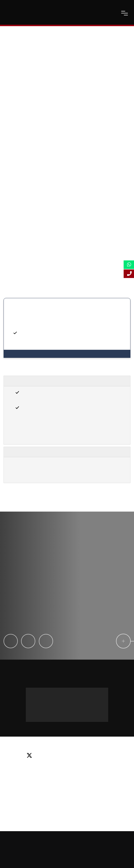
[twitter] (31, 756)
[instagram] (106, 756)
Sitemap (121, 839)
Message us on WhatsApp (57, 692)
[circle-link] (123, 641)
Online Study (26, 847)
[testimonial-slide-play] (58, 592)
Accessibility (49, 847)
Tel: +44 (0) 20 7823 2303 (67, 763)
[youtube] (89, 756)
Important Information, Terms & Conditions (53, 452)
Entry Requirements (29, 381)
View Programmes (23, 354)
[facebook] (51, 756)
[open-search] (113, 13)
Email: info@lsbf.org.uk (67, 770)
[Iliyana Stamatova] (46, 641)
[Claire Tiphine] (11, 641)
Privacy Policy (73, 847)
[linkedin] (70, 756)
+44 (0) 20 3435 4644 (67, 712)
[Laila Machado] (28, 641)
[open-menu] (125, 13)
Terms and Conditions (102, 847)
